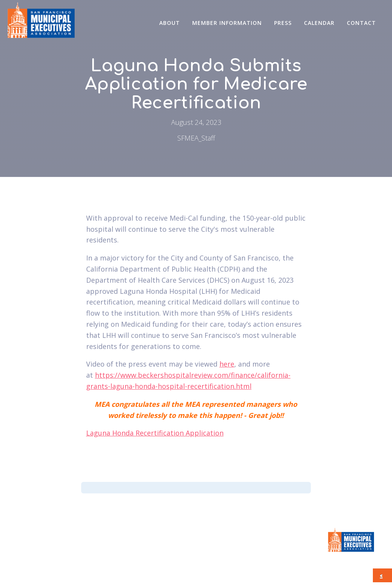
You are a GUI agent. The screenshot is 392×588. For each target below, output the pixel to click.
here (227, 364)
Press (283, 23)
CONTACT (361, 23)
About (170, 23)
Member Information (227, 23)
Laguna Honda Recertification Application (155, 433)
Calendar (319, 23)
